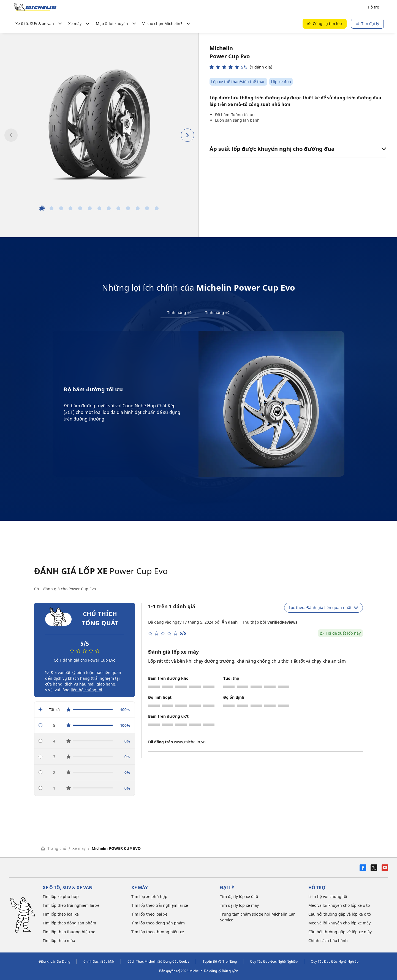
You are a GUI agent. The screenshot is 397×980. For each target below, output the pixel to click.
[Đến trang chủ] (35, 7)
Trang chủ (54, 849)
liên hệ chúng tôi (86, 690)
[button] (241, 67)
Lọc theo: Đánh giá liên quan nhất (323, 608)
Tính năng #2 (217, 312)
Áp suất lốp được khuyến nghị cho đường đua (298, 149)
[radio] (85, 710)
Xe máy (79, 849)
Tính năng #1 (180, 312)
